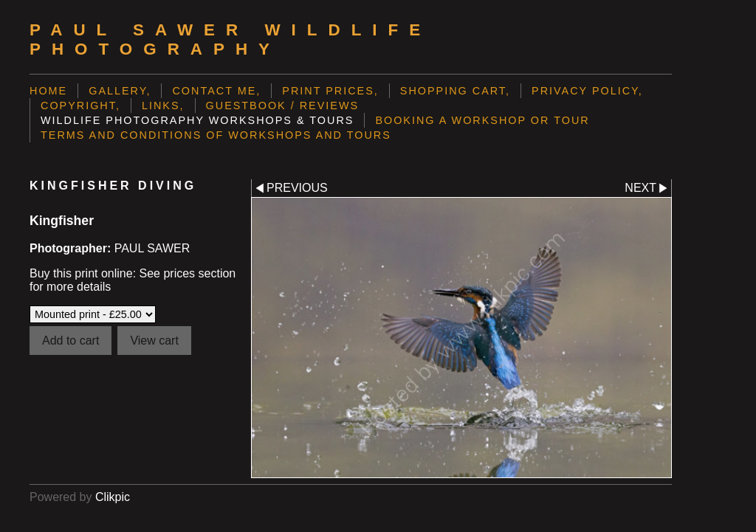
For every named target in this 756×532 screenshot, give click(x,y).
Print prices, (330, 91)
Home (48, 91)
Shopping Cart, (455, 91)
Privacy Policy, (587, 91)
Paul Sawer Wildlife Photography (230, 39)
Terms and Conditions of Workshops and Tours (216, 135)
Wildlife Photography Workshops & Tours (197, 120)
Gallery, (120, 91)
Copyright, (80, 106)
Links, (163, 106)
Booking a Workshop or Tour (482, 120)
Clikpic (113, 497)
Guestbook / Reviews (283, 106)
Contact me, (216, 91)
